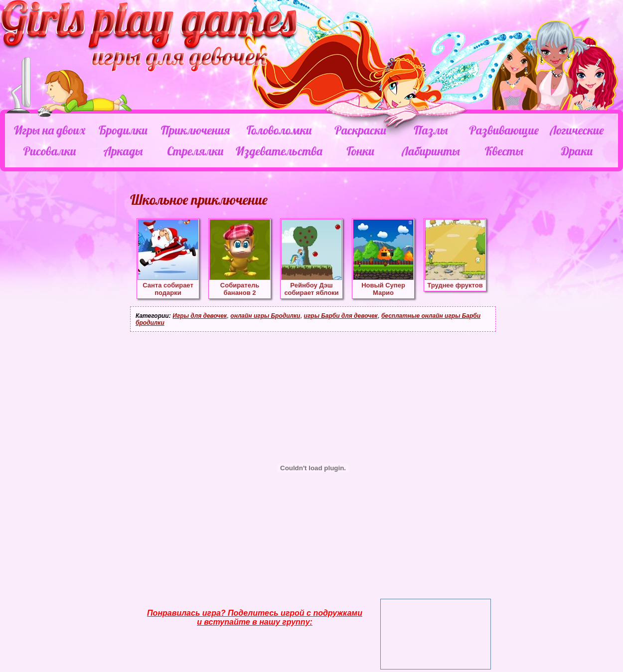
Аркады (123, 151)
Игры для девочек (200, 316)
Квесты (504, 151)
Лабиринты (431, 151)
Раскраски (360, 130)
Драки (577, 151)
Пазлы (431, 130)
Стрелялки (195, 151)
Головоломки (279, 130)
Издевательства (279, 151)
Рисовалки (50, 151)
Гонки (360, 151)
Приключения (195, 130)
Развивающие (504, 130)
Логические (577, 130)
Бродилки (123, 130)
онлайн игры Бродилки (265, 316)
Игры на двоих (50, 130)
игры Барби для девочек (341, 316)
